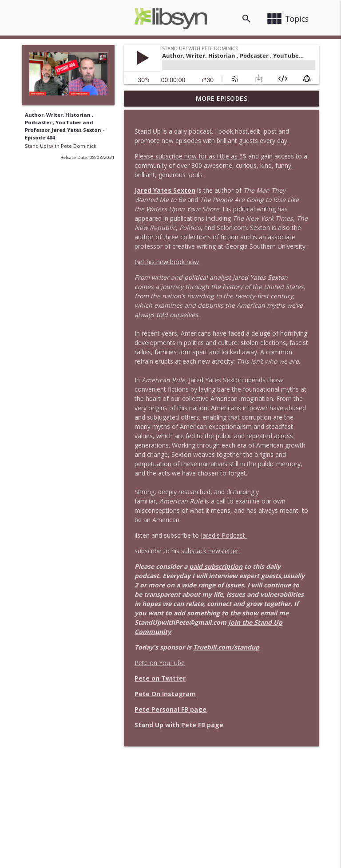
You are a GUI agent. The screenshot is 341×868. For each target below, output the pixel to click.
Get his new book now (167, 262)
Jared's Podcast (224, 535)
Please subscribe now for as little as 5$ (190, 156)
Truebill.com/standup (226, 647)
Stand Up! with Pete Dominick (61, 146)
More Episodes (222, 98)
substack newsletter (211, 551)
